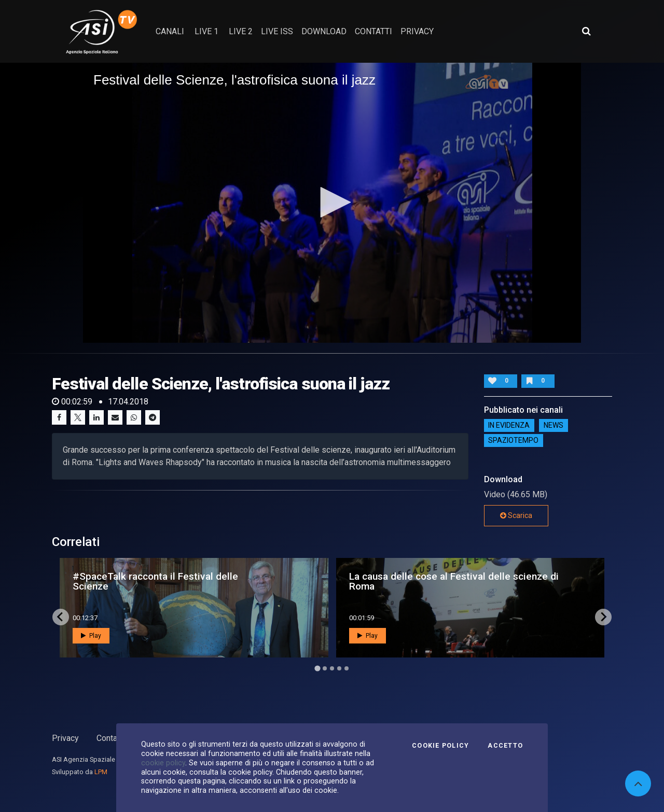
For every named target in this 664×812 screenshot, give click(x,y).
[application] (332, 203)
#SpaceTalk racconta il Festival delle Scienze (155, 581)
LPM (101, 772)
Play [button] (91, 636)
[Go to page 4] (339, 668)
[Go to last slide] (61, 617)
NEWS (554, 426)
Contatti (110, 738)
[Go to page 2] (325, 668)
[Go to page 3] (332, 668)
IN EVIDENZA (509, 426)
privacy (417, 31)
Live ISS (277, 31)
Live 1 (206, 31)
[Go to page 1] (317, 668)
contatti (374, 31)
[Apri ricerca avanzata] (586, 31)
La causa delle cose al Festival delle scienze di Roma (454, 581)
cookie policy (163, 763)
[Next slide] (603, 617)
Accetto (505, 746)
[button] (332, 202)
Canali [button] (170, 31)
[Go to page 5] (347, 668)
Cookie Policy (440, 746)
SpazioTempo (513, 441)
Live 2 (241, 31)
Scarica (516, 515)
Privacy (65, 738)
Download (324, 31)
